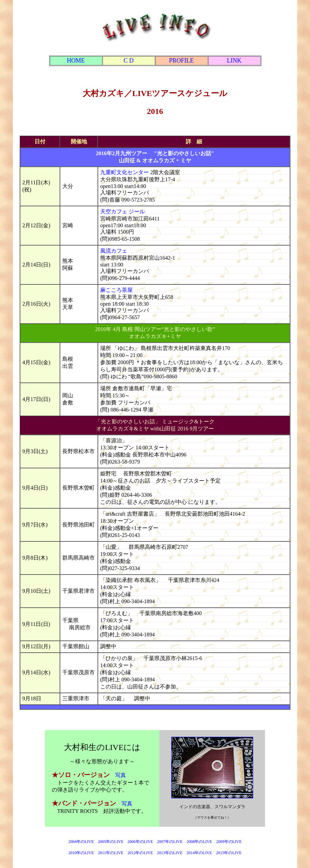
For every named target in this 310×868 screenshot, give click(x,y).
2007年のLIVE (170, 842)
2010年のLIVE (81, 853)
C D (129, 61)
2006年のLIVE (140, 842)
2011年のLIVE (111, 853)
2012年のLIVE (140, 853)
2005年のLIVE (113, 842)
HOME (76, 61)
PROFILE (181, 61)
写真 (120, 775)
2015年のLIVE (229, 853)
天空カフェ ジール (123, 212)
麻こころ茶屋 (116, 290)
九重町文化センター (125, 172)
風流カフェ (114, 251)
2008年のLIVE (199, 842)
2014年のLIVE (199, 853)
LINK (234, 61)
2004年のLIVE (81, 842)
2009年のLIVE (229, 842)
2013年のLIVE (170, 853)
